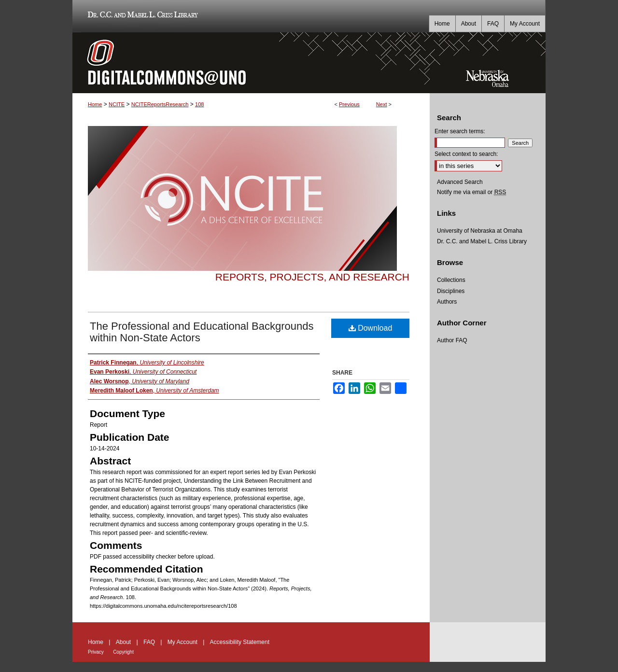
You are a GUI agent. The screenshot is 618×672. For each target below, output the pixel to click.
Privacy (96, 652)
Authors (447, 302)
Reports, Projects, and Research (312, 277)
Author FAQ (452, 340)
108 (199, 104)
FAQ (149, 642)
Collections (451, 280)
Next (382, 104)
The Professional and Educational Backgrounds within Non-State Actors (202, 332)
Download (371, 328)
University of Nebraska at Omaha (480, 231)
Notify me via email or (471, 192)
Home (95, 104)
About (123, 642)
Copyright (123, 652)
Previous (349, 104)
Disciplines (451, 291)
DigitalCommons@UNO (251, 63)
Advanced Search (460, 182)
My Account (183, 642)
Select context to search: (466, 154)
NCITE (117, 104)
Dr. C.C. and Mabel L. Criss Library (141, 16)
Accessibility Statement (240, 642)
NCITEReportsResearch (160, 104)
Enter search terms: (460, 131)
